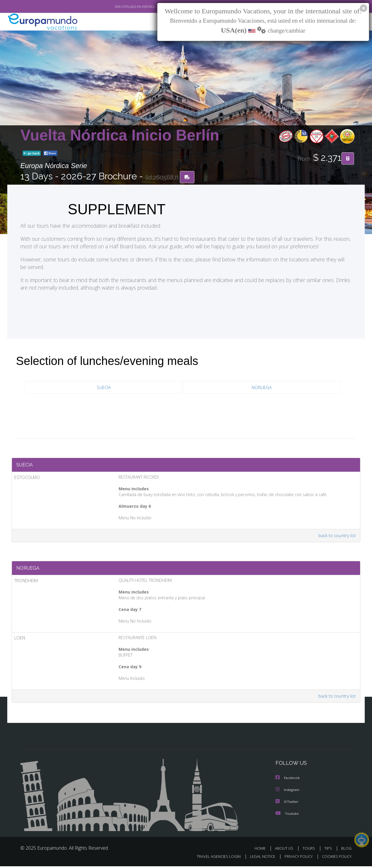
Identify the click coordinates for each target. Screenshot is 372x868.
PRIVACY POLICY (296, 858)
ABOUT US (286, 850)
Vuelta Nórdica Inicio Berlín (120, 135)
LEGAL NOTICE (259, 858)
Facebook (288, 780)
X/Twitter (287, 803)
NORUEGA (262, 387)
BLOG (346, 850)
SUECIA (104, 387)
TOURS (310, 850)
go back (32, 154)
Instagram (288, 792)
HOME (262, 850)
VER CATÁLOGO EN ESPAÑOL (122, 7)
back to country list (337, 537)
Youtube (287, 815)
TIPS (329, 850)
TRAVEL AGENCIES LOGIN (213, 858)
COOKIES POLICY (336, 858)
